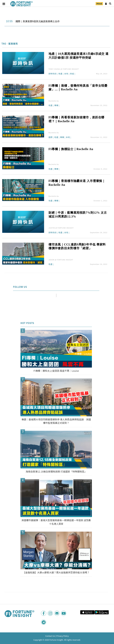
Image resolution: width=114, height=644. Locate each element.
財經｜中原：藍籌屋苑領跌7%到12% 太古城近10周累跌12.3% (78, 215)
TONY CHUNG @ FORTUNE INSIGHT (64, 69)
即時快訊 (53, 74)
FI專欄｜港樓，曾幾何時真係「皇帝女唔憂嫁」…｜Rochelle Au (78, 88)
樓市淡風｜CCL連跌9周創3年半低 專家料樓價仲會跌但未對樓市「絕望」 (77, 246)
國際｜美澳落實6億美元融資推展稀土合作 (38, 21)
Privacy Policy (63, 636)
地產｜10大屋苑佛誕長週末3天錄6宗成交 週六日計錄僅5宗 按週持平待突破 (79, 56)
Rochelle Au (54, 101)
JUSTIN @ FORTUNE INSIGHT (61, 228)
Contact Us (50, 636)
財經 (72, 74)
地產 (60, 74)
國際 (51, 137)
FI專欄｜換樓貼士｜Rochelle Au (71, 149)
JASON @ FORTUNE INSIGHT (61, 260)
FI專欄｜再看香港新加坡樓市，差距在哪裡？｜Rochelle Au (77, 119)
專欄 (56, 106)
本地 (66, 74)
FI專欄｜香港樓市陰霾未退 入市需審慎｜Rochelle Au (77, 183)
